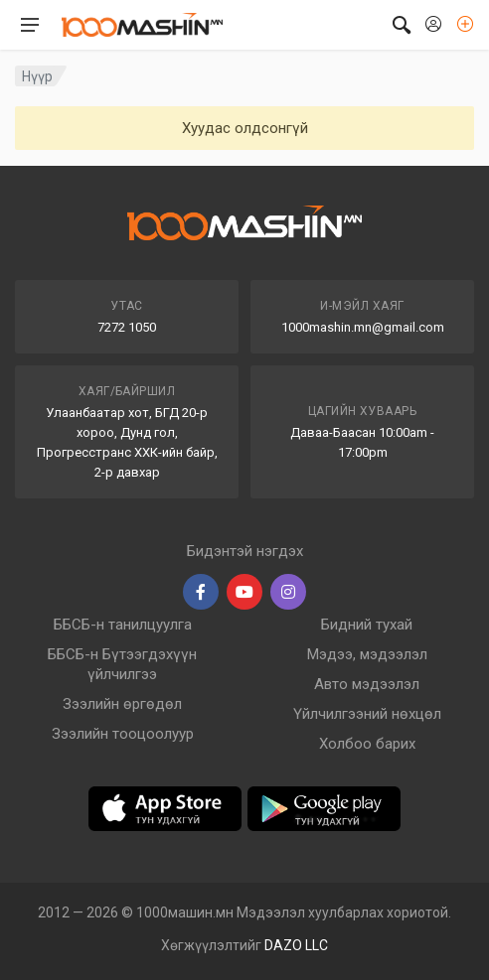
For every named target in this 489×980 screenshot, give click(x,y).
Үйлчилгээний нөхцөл (367, 714)
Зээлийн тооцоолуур (123, 734)
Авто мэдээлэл (367, 684)
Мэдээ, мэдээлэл (367, 654)
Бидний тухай (367, 625)
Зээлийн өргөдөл (122, 704)
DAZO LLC (296, 945)
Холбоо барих (367, 744)
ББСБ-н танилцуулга (123, 625)
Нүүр (37, 76)
